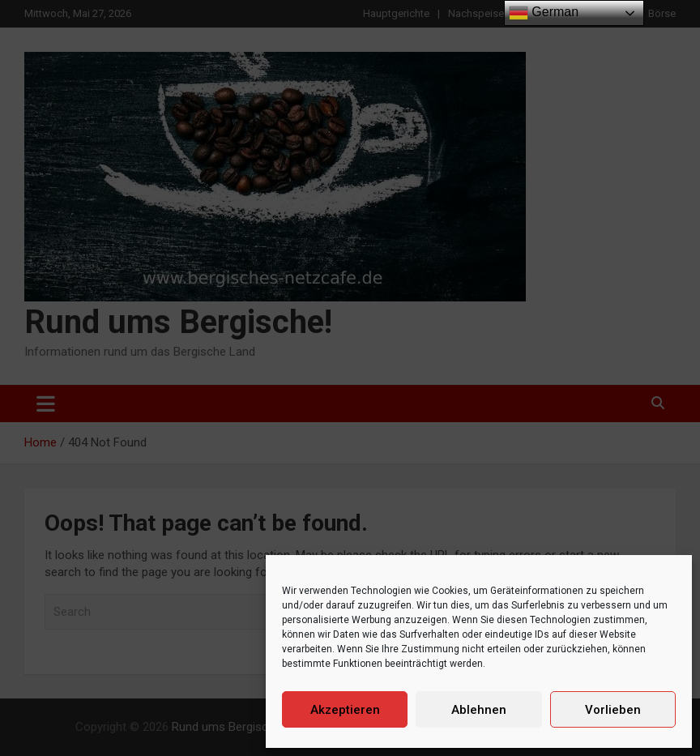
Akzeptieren (345, 710)
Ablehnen (479, 710)
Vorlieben (613, 710)
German (544, 13)
